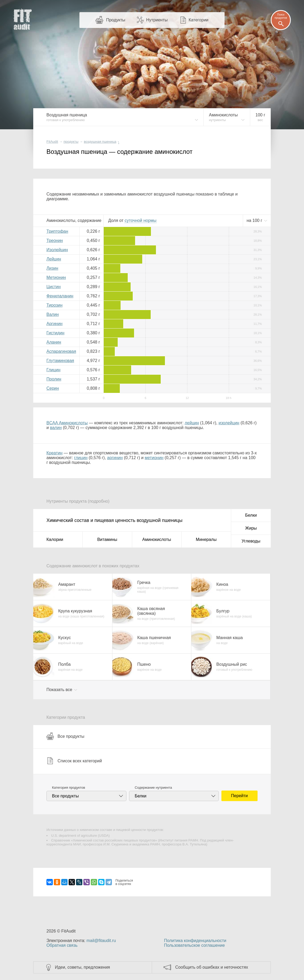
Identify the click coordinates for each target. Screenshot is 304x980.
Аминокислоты (157, 539)
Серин (53, 388)
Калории (55, 539)
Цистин (54, 287)
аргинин (115, 458)
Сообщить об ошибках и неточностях (212, 967)
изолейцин (229, 423)
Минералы (206, 539)
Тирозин (54, 305)
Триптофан (57, 231)
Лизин (52, 268)
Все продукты (65, 736)
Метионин (56, 277)
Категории (199, 20)
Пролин (54, 379)
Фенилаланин (60, 296)
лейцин (192, 423)
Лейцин (54, 259)
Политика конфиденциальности (195, 941)
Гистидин (55, 333)
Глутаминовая (60, 361)
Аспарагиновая (61, 351)
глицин (81, 458)
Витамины (107, 539)
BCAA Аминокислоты (67, 423)
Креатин (54, 453)
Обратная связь (62, 945)
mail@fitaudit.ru (101, 941)
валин (56, 428)
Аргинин (54, 324)
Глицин (53, 370)
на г (255, 220)
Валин (53, 314)
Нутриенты (157, 20)
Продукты (116, 20)
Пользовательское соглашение (194, 945)
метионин (154, 458)
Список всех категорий (74, 761)
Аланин (54, 342)
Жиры (251, 528)
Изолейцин (57, 250)
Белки (251, 515)
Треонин (55, 241)
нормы (140, 220)
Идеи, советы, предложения (82, 967)
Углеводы (251, 541)
